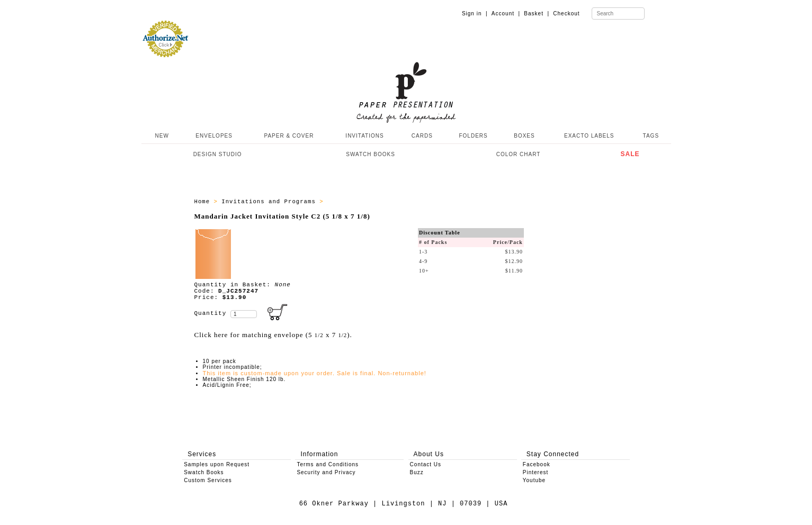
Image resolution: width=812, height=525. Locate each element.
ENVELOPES (214, 136)
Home (204, 202)
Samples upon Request (217, 464)
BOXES (524, 136)
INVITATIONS (364, 136)
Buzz (417, 472)
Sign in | (475, 13)
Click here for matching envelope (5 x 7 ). (273, 335)
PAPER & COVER (289, 136)
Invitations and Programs (270, 202)
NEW (161, 136)
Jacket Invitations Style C (378, 202)
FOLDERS (473, 136)
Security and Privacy (326, 472)
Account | (506, 13)
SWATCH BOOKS (371, 154)
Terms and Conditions (328, 464)
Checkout (566, 13)
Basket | (537, 13)
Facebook (537, 464)
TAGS (651, 136)
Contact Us (426, 464)
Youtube (534, 480)
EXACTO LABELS (589, 136)
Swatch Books (204, 472)
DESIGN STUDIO (218, 154)
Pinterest (536, 472)
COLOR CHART (519, 154)
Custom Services (208, 480)
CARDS (422, 136)
